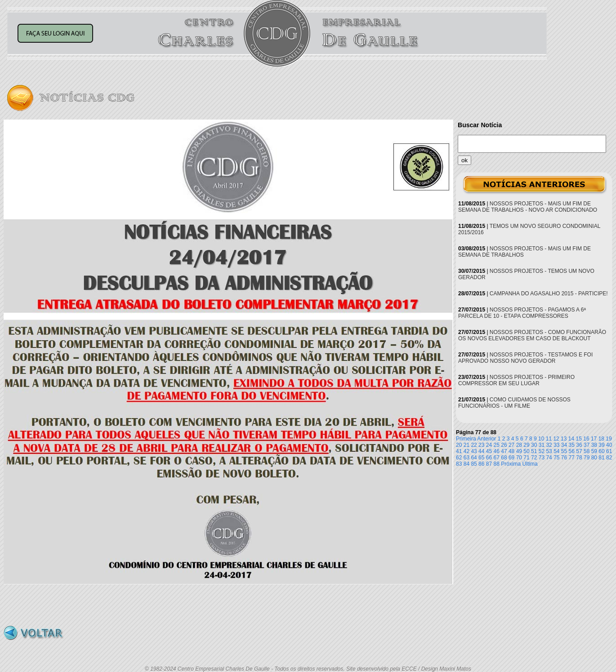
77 (572, 458)
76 (564, 458)
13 (564, 439)
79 (587, 458)
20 (459, 445)
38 (594, 445)
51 (534, 451)
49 (519, 451)
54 (556, 451)
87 (489, 464)
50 (526, 451)
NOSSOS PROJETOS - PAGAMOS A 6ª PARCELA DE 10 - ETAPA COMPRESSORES (522, 313)
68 (504, 458)
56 (572, 451)
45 (489, 451)
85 (474, 464)
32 (549, 445)
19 (609, 439)
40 (609, 445)
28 (519, 445)
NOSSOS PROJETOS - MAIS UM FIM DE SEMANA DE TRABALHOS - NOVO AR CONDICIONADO (528, 207)
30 (534, 445)
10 (541, 439)
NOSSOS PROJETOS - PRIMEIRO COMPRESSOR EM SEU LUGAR (516, 380)
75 (556, 458)
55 (564, 451)
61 (609, 451)
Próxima (511, 464)
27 (511, 445)
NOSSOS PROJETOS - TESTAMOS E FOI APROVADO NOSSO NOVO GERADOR (525, 358)
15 (579, 439)
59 (594, 451)
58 (587, 451)
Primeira (466, 439)
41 (459, 451)
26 (504, 445)
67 (497, 458)
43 (474, 451)
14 (571, 439)
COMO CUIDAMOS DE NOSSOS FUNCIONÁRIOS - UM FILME (514, 403)
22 (474, 445)
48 (511, 451)
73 (542, 458)
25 (497, 445)
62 (459, 458)
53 (549, 451)
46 (497, 451)
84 (466, 464)
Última (530, 464)
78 (579, 458)
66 (489, 458)
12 (556, 439)
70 (519, 458)
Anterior (487, 439)
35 (572, 445)
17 (594, 439)
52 (542, 451)
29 (526, 445)
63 (466, 458)
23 (481, 445)
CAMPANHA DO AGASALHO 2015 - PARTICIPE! (549, 294)
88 (497, 464)
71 (526, 458)
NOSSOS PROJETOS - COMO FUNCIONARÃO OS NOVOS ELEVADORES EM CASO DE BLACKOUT (532, 335)
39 (601, 445)
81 (601, 458)
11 (549, 439)
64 (474, 458)
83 (459, 464)
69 (511, 458)
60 (601, 451)
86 (481, 464)
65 (481, 458)
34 (564, 445)
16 (586, 439)
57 (579, 451)
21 (466, 445)
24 (489, 445)
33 (556, 445)
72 (534, 458)
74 (549, 458)
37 (587, 445)
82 (609, 458)
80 (594, 458)
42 (466, 451)
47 (504, 451)
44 (481, 451)
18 (601, 439)
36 (579, 445)
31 (542, 445)
